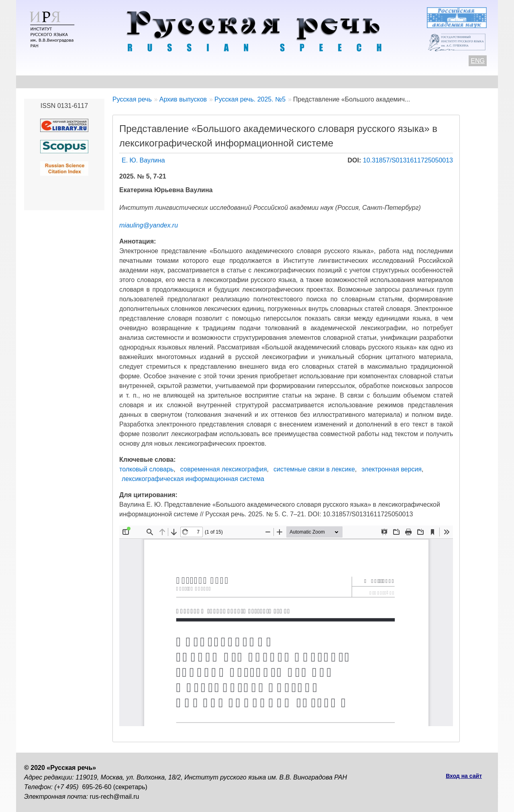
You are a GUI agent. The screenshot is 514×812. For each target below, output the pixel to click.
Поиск (444, 82)
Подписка (403, 82)
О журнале (41, 82)
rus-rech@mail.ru (115, 797)
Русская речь (132, 99)
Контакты (89, 82)
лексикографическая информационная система (193, 479)
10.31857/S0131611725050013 (408, 160)
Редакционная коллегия (334, 82)
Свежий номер (187, 82)
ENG (478, 61)
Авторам (134, 82)
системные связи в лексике (314, 469)
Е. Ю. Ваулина (143, 160)
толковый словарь (146, 469)
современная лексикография (224, 469)
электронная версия (392, 469)
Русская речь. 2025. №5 (250, 99)
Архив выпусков (253, 82)
